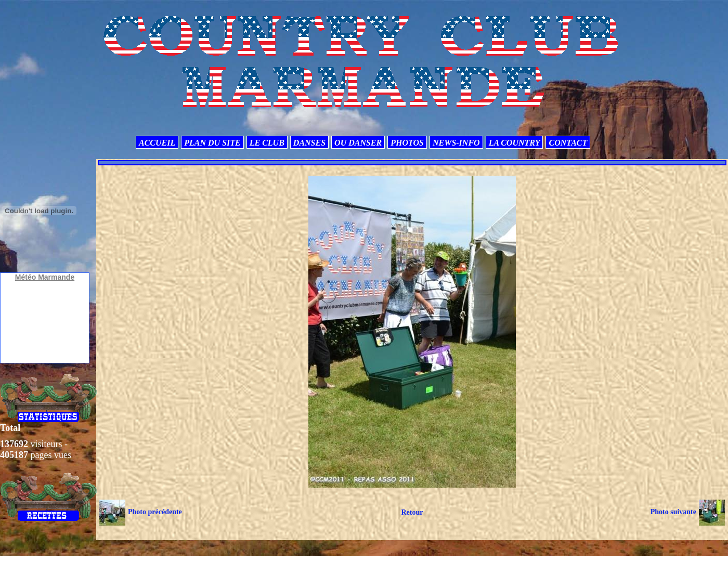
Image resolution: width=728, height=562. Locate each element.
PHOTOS (407, 143)
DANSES (309, 143)
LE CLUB (267, 143)
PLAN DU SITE (212, 143)
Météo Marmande (45, 277)
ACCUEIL (157, 143)
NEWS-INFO (456, 143)
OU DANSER (358, 143)
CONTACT (568, 143)
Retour (412, 512)
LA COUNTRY (515, 143)
